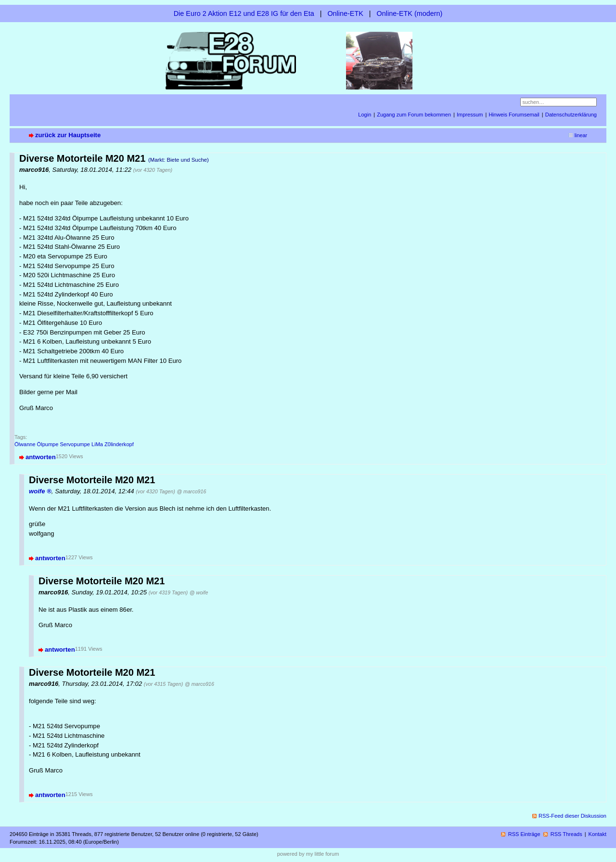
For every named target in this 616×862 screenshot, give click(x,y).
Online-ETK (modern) (410, 13)
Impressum (470, 115)
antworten (41, 457)
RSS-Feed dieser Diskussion (572, 816)
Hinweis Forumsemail (514, 115)
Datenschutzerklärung (571, 115)
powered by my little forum (308, 854)
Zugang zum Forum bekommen (414, 115)
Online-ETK (345, 13)
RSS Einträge (524, 834)
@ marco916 (191, 491)
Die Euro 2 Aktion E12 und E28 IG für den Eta (244, 13)
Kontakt (597, 834)
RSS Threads (566, 834)
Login (365, 115)
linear (581, 135)
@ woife (199, 592)
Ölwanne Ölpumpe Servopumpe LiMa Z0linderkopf (74, 444)
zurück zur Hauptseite (68, 135)
